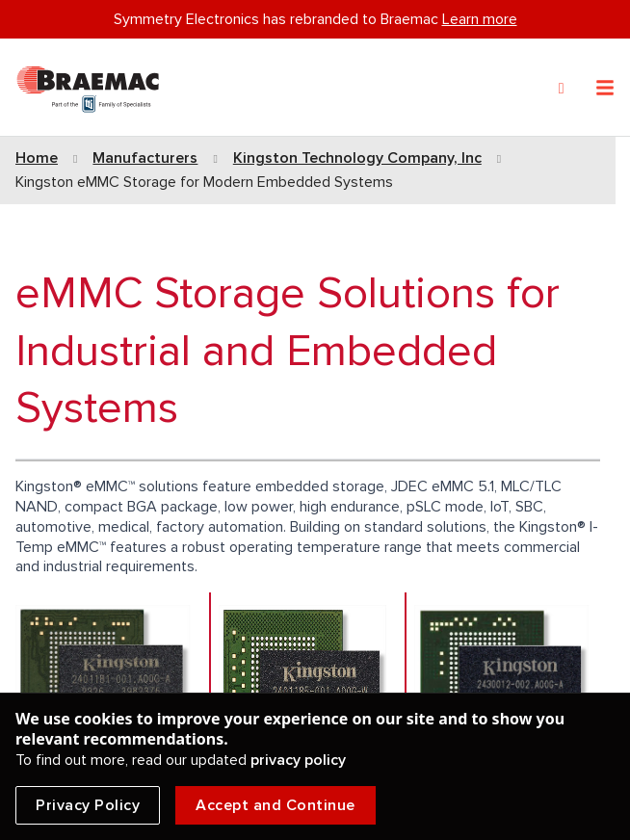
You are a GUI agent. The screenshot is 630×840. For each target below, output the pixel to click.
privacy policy (298, 760)
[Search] (562, 89)
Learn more (480, 19)
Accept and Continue (276, 805)
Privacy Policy (88, 805)
